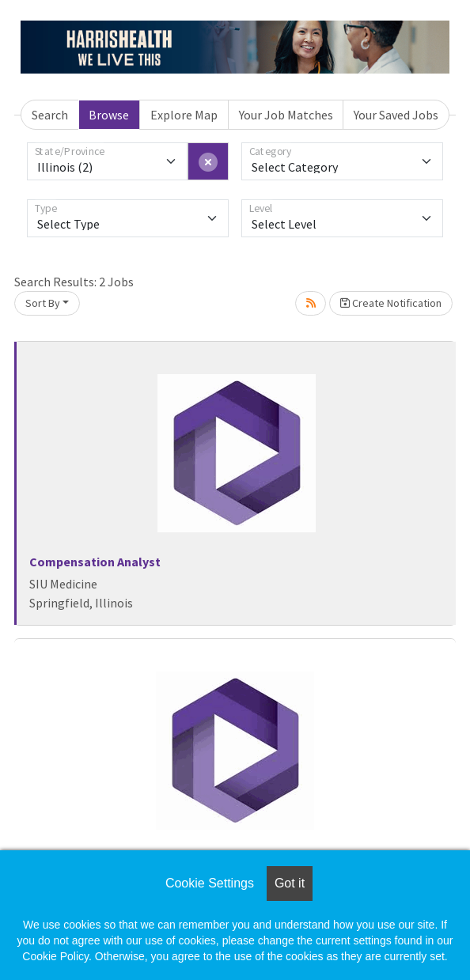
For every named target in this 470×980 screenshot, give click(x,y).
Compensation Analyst (95, 562)
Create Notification (391, 303)
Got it (290, 883)
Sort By (43, 303)
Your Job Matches (286, 115)
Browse (109, 115)
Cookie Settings (210, 883)
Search (50, 115)
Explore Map (184, 115)
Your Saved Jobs (396, 115)
